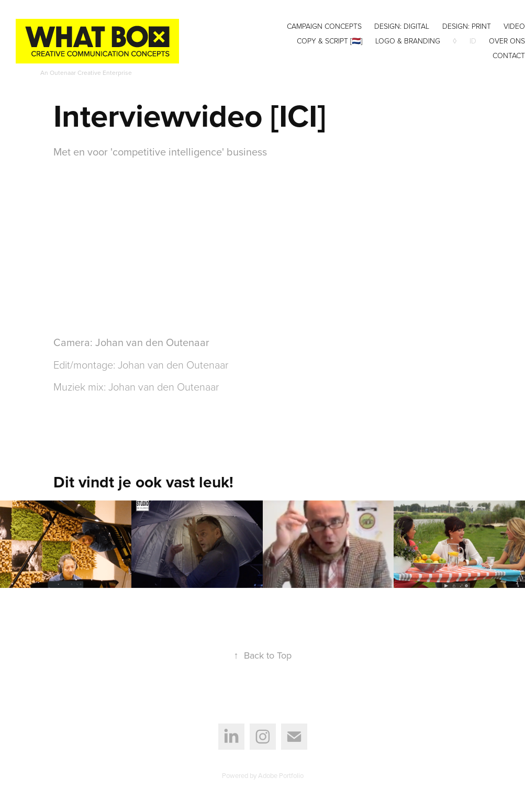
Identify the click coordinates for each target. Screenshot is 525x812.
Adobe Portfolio (281, 775)
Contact (509, 55)
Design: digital (402, 26)
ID (473, 41)
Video (514, 26)
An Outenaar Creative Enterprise (86, 73)
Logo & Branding (408, 41)
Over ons (507, 41)
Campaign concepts (324, 26)
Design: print (467, 26)
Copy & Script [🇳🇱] (329, 41)
